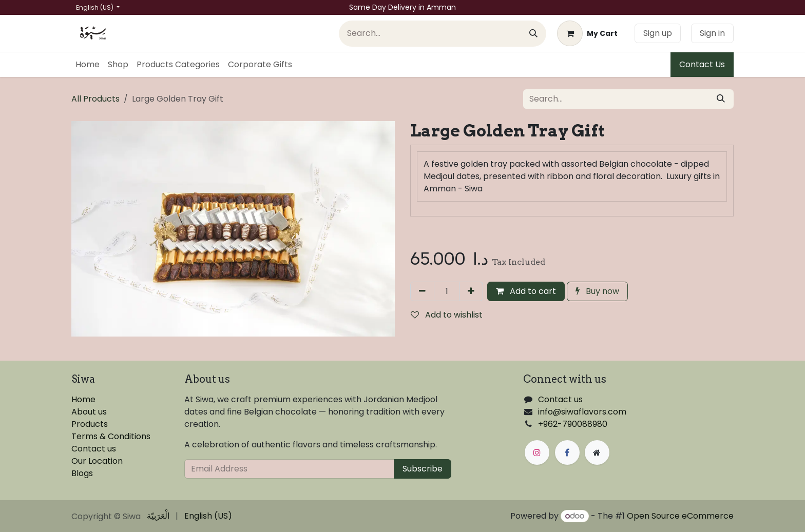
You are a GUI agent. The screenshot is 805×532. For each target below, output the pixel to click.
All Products (95, 99)
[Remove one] (422, 291)
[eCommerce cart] (587, 33)
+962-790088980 (573, 424)
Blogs (82, 473)
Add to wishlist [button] (447, 315)
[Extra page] (597, 452)
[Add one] (471, 291)
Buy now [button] (597, 291)
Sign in (712, 33)
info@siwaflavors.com (582, 412)
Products (90, 424)
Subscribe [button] (423, 469)
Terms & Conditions (111, 436)
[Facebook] (567, 452)
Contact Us (702, 64)
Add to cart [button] (526, 291)
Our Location (97, 461)
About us (89, 412)
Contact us (94, 449)
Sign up (658, 33)
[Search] (533, 34)
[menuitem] (88, 65)
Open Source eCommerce (680, 516)
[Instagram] (537, 452)
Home (83, 399)
